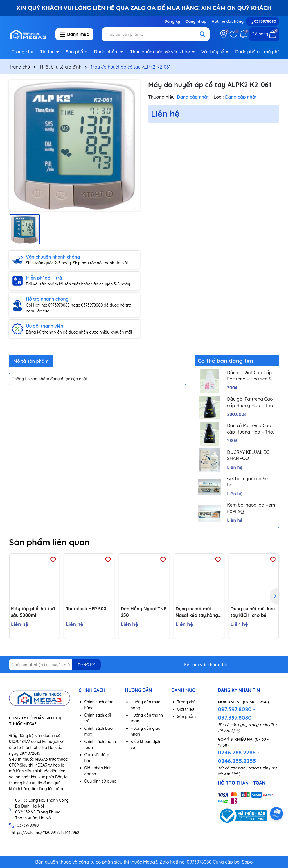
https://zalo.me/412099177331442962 (46, 833)
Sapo (247, 862)
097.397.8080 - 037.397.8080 (237, 713)
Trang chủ (22, 52)
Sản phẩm (77, 52)
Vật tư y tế (213, 52)
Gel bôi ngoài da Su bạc (247, 482)
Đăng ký (172, 21)
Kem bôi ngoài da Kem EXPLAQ (251, 508)
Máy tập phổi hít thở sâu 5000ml (33, 612)
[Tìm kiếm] (202, 34)
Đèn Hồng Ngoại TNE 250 (143, 612)
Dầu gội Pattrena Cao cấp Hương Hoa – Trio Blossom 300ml (250, 402)
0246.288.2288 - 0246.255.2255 (239, 757)
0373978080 (262, 21)
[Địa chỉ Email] (55, 665)
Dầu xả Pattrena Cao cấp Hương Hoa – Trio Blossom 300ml (250, 429)
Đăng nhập (196, 21)
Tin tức (48, 52)
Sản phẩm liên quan (49, 542)
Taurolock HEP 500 (86, 609)
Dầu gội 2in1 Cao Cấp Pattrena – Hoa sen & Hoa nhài (249, 376)
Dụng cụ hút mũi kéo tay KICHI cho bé (253, 612)
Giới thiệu (186, 709)
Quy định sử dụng (101, 781)
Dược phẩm (107, 52)
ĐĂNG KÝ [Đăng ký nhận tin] (86, 665)
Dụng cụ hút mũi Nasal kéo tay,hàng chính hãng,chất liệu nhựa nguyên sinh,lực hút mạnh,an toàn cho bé (198, 612)
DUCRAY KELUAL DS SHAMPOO (248, 455)
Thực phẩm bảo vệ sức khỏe (161, 52)
